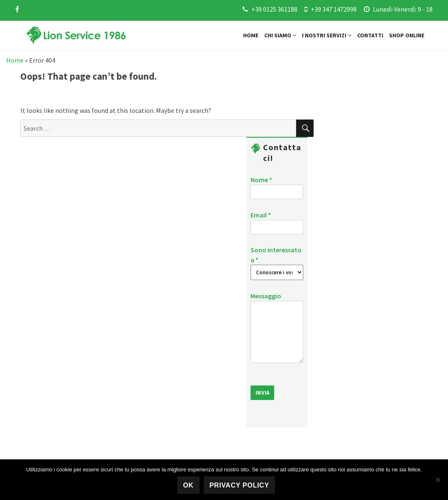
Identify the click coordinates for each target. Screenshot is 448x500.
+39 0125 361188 (274, 9)
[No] (438, 480)
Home (251, 35)
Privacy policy (239, 485)
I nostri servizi (327, 35)
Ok (188, 485)
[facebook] (17, 9)
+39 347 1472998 (334, 9)
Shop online (407, 35)
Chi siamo (280, 35)
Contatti (370, 35)
